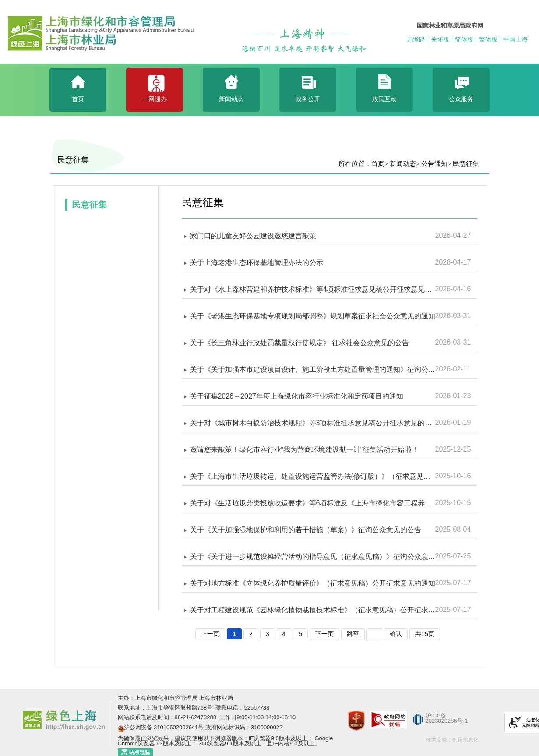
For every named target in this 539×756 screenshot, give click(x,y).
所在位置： (355, 164)
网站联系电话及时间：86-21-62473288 (168, 717)
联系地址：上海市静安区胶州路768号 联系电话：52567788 (194, 708)
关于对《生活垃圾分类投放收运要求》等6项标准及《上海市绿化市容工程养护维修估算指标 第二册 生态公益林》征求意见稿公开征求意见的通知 (313, 503)
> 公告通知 (432, 164)
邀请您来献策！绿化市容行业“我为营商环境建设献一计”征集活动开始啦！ (305, 450)
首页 (378, 164)
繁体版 (488, 39)
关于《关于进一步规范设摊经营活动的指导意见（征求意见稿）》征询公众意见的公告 (313, 556)
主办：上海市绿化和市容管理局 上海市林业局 (176, 698)
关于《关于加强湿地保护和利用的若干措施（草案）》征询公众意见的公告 (306, 530)
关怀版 (440, 39)
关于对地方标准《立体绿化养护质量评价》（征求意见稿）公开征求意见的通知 (313, 583)
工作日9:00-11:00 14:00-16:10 (257, 717)
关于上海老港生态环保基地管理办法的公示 (257, 263)
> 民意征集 (463, 164)
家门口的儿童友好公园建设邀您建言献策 (253, 236)
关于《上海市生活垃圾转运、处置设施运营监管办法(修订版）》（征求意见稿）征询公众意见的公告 (313, 476)
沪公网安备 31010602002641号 (164, 727)
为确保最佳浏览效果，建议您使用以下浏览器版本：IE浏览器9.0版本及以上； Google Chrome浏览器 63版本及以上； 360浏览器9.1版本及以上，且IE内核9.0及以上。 (225, 741)
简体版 (464, 39)
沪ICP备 (436, 715)
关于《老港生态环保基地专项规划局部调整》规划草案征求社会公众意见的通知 (313, 316)
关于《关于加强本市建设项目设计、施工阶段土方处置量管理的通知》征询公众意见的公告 (313, 369)
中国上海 (515, 39)
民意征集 (73, 160)
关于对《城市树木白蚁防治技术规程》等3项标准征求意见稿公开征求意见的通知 (313, 423)
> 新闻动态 (400, 164)
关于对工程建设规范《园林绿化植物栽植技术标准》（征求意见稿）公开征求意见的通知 (313, 610)
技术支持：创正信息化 (452, 740)
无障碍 (416, 39)
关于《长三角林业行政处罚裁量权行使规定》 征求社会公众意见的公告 (299, 343)
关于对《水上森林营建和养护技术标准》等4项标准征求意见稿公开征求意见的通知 (313, 289)
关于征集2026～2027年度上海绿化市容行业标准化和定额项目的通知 (297, 396)
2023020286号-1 (447, 721)
